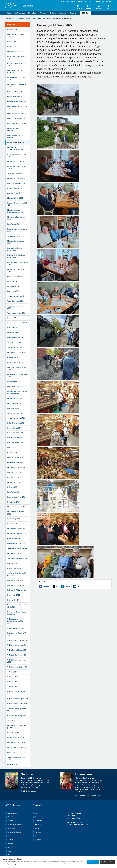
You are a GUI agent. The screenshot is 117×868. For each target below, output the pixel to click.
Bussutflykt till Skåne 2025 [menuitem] (16, 142)
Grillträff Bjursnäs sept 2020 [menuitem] (17, 716)
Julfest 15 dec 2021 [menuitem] (14, 568)
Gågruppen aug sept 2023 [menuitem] (16, 418)
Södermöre (37, 18)
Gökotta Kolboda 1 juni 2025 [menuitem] (17, 123)
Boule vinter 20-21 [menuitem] (14, 595)
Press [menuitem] (67, 1)
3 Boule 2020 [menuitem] (12, 677)
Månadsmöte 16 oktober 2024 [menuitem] (16, 242)
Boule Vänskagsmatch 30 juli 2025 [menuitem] (17, 107)
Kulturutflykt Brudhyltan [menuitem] (15, 580)
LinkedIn (67, 586)
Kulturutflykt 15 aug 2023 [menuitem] (16, 423)
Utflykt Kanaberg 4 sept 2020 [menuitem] (17, 645)
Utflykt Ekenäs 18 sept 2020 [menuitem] (17, 640)
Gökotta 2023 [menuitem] (12, 453)
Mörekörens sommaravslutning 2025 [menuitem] (16, 148)
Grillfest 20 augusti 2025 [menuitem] (16, 96)
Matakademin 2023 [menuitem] (14, 403)
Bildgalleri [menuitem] (11, 25)
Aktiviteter (63, 13)
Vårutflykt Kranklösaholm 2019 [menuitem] (16, 758)
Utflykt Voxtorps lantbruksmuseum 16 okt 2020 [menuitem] (16, 621)
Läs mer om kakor (12, 865)
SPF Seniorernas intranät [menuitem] (84, 1)
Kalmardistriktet (25, 18)
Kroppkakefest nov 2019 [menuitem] (16, 738)
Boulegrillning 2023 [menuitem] (14, 428)
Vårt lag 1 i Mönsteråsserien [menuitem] (17, 558)
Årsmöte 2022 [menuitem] (12, 563)
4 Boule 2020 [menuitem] (12, 672)
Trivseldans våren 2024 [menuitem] (15, 301)
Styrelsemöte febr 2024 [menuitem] (15, 348)
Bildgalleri (85, 13)
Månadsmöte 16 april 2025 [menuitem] (17, 178)
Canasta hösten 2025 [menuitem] (15, 92)
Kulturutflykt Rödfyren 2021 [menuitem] (17, 590)
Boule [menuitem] (9, 448)
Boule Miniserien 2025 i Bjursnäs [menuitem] (15, 136)
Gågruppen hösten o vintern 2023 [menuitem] (17, 375)
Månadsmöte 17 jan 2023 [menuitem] (16, 352)
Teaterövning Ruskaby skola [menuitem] (17, 548)
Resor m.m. (74, 13)
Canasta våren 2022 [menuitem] (14, 539)
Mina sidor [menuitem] (99, 7)
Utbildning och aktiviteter (16, 824)
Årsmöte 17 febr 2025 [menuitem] (15, 193)
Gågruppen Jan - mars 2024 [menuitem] (17, 323)
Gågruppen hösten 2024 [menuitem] (16, 236)
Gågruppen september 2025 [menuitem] (17, 101)
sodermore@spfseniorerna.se (80, 825)
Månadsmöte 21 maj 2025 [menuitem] (16, 161)
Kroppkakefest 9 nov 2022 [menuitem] (16, 497)
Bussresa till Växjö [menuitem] (14, 318)
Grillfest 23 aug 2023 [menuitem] (15, 413)
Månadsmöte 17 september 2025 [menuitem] (17, 86)
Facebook (46, 586)
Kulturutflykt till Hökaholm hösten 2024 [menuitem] (16, 256)
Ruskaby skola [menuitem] (12, 524)
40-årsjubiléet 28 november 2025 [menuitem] (17, 64)
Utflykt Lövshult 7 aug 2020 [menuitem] (17, 655)
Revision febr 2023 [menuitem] (14, 477)
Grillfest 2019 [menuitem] (12, 752)
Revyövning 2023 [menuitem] (13, 502)
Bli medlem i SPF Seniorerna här (89, 796)
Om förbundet (12, 813)
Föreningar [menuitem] (78, 7)
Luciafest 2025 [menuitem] (12, 46)
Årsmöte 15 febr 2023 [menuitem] (15, 472)
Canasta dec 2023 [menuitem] (14, 357)
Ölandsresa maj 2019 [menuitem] (15, 764)
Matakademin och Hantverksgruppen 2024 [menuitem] (16, 211)
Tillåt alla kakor (93, 862)
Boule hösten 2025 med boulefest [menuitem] (16, 71)
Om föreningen (19, 13)
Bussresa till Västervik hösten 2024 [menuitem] (17, 263)
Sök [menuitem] (108, 7)
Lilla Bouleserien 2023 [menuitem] (15, 443)
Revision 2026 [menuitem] (12, 29)
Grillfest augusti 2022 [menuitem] (15, 519)
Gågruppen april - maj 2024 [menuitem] (17, 296)
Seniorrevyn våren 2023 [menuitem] (16, 438)
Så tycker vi (11, 828)
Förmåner (43, 13)
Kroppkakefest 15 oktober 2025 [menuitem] (16, 78)
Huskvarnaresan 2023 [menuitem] (15, 433)
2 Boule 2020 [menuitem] (12, 682)
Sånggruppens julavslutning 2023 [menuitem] (17, 368)
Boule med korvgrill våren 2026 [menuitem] (16, 35)
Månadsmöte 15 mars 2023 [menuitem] (17, 467)
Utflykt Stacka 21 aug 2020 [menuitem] (17, 650)
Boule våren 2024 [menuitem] (13, 291)
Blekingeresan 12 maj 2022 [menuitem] (17, 544)
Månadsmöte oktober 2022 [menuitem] (17, 507)
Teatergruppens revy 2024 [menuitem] (16, 313)
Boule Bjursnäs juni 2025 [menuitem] (16, 118)
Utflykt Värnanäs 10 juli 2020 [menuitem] (17, 667)
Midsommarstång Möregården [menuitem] (13, 129)
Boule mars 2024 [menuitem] (13, 328)
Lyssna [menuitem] (62, 1)
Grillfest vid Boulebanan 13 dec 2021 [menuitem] (17, 574)
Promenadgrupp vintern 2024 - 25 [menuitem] (17, 204)
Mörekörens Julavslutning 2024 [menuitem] (16, 218)
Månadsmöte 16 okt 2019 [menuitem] (16, 742)
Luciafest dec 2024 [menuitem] (14, 224)
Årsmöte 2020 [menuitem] (12, 721)
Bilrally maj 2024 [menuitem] (13, 286)
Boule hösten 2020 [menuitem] (14, 600)
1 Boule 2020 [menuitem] (12, 687)
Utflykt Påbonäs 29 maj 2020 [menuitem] (17, 704)
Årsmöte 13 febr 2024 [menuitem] (15, 343)
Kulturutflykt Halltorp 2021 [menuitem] (16, 585)
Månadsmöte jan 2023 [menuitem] (15, 482)
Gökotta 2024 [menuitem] (12, 281)
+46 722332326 (78, 822)
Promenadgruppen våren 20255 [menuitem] (16, 167)
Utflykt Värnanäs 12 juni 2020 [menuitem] (18, 699)
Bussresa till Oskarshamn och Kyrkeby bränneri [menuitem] (18, 392)
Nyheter (53, 13)
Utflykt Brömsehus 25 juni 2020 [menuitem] (16, 693)
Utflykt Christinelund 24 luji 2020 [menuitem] (16, 661)
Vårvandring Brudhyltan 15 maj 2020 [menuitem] (17, 710)
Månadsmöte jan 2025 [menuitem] (15, 198)
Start (9, 13)
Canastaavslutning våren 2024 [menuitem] (16, 307)
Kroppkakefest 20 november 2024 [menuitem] (17, 230)
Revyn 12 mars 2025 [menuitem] (15, 188)
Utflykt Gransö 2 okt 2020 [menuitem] (16, 628)
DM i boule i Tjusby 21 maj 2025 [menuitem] (16, 155)
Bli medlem (32, 13)
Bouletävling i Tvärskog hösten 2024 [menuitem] (15, 249)
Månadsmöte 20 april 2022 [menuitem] (17, 534)
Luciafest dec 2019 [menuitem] (14, 733)
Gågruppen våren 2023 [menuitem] (15, 462)
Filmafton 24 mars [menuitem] (14, 333)
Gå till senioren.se (29, 791)
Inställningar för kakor (107, 862)
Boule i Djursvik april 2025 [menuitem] (16, 183)
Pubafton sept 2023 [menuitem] (14, 408)
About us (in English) (14, 832)
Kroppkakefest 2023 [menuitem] (14, 381)
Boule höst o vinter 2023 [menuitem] (16, 386)
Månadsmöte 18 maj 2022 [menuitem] (16, 529)
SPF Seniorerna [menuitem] (100, 1)
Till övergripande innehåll (0, 0)
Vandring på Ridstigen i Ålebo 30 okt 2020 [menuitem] (18, 606)
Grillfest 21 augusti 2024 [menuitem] (16, 276)
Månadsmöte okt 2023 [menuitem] (15, 398)
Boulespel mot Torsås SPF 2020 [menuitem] (17, 634)
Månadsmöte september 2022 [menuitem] (16, 513)
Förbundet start (11, 18)
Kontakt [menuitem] (89, 7)
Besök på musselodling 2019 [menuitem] (17, 747)
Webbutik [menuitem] (73, 1)
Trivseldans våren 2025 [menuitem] (15, 173)
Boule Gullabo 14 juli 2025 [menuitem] (16, 113)
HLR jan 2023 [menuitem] (12, 487)
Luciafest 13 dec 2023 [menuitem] (15, 362)
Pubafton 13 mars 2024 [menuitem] (15, 338)
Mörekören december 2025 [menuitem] (17, 51)
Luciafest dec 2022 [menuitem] (14, 492)
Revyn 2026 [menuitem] (12, 41)
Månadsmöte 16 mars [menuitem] (15, 553)
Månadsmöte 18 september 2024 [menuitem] (17, 270)
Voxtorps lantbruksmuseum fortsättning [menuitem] (17, 613)
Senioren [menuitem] (108, 1)
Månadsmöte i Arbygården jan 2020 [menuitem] (16, 727)
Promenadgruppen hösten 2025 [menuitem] (16, 57)
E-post (79, 586)
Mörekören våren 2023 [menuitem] (15, 458)
